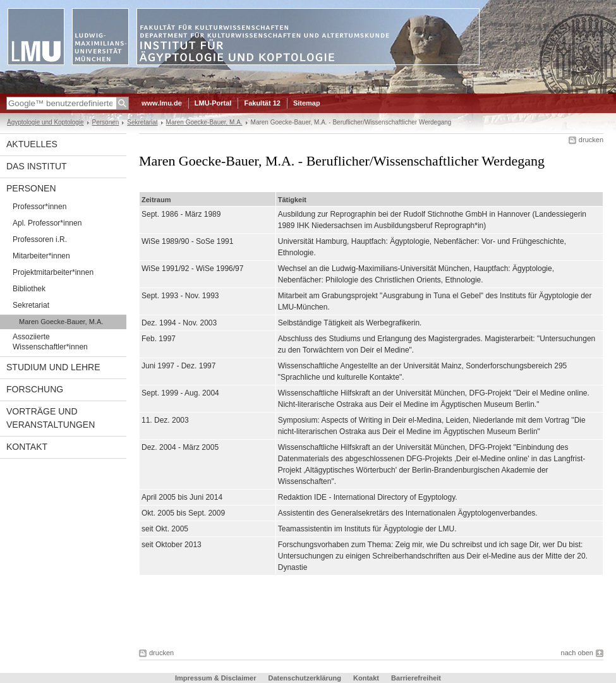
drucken (591, 140)
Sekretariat (142, 122)
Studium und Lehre (53, 367)
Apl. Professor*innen (47, 223)
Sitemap (307, 103)
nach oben (577, 653)
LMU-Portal (213, 103)
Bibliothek (29, 289)
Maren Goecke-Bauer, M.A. (204, 122)
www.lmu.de (162, 103)
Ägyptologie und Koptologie (45, 122)
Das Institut (37, 166)
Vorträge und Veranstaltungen (51, 418)
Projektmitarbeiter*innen (53, 272)
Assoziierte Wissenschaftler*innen (50, 342)
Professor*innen (39, 207)
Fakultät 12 (262, 103)
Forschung (35, 389)
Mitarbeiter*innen (41, 256)
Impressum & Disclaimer (215, 678)
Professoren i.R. (40, 239)
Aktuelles (32, 144)
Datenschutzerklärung (305, 678)
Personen (106, 122)
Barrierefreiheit (416, 678)
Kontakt (27, 447)
